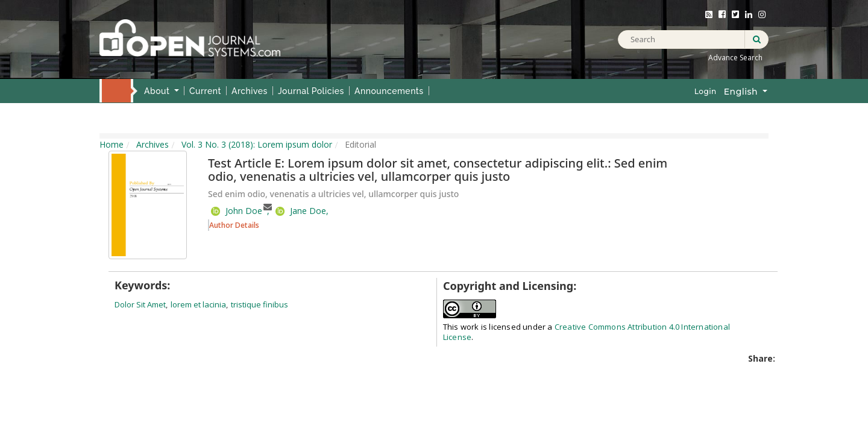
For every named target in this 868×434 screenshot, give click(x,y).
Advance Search (735, 58)
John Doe (244, 211)
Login (706, 91)
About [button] (158, 91)
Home (116, 90)
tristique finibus (259, 304)
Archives (250, 91)
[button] (234, 225)
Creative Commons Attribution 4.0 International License (587, 332)
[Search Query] (693, 39)
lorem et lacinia (198, 304)
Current (205, 91)
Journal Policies (311, 91)
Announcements (389, 91)
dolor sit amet (140, 304)
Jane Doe (308, 211)
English (750, 91)
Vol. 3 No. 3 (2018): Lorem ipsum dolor (257, 144)
